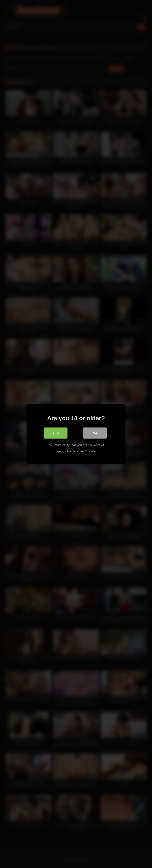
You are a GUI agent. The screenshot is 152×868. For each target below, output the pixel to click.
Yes (56, 433)
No (95, 433)
